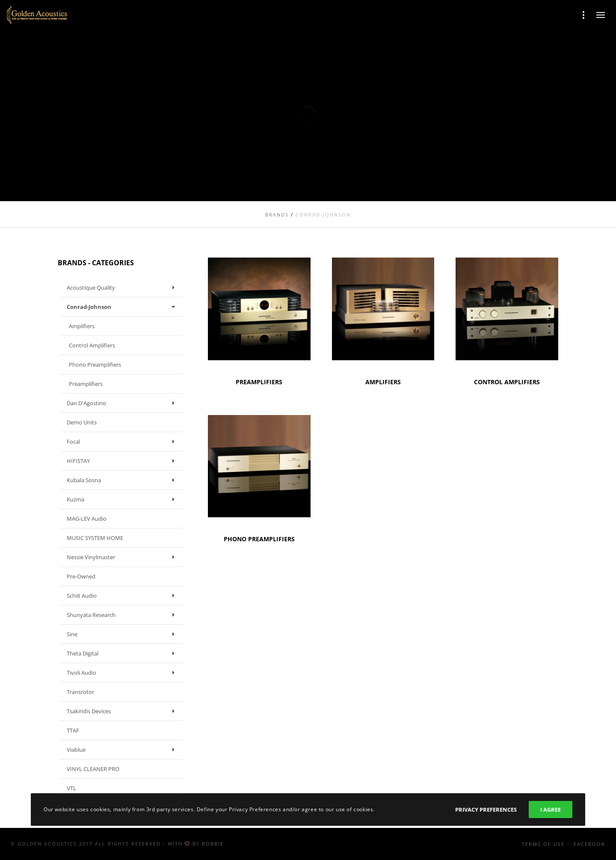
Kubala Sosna (123, 480)
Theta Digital (123, 653)
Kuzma (123, 499)
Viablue (123, 750)
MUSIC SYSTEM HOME (95, 538)
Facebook (589, 844)
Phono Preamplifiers (95, 365)
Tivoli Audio (123, 673)
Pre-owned (81, 576)
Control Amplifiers (92, 345)
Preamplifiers (86, 384)
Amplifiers (82, 326)
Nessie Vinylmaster (123, 557)
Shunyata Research (123, 615)
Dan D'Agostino (123, 403)
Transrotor (80, 692)
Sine (123, 634)
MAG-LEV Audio (87, 519)
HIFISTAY (123, 461)
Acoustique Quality (123, 288)
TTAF (73, 730)
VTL (71, 788)
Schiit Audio (123, 596)
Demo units (82, 422)
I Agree (551, 810)
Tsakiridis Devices (123, 711)
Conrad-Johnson (123, 307)
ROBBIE (213, 844)
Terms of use (543, 844)
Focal (123, 442)
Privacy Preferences (486, 810)
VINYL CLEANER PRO (93, 769)
